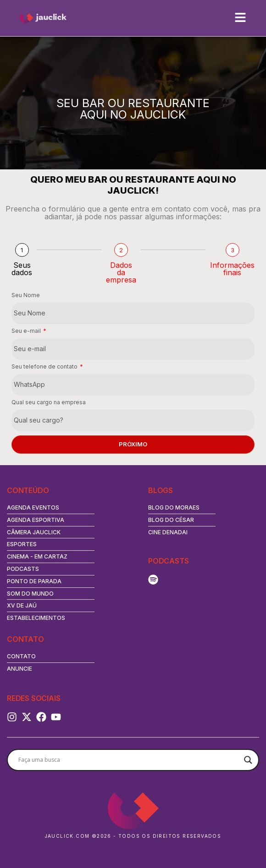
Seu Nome (26, 296)
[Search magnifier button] (248, 760)
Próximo (133, 444)
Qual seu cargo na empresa (49, 403)
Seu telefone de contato (45, 367)
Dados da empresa (121, 272)
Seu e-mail (27, 331)
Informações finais (232, 269)
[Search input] (129, 760)
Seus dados (22, 269)
